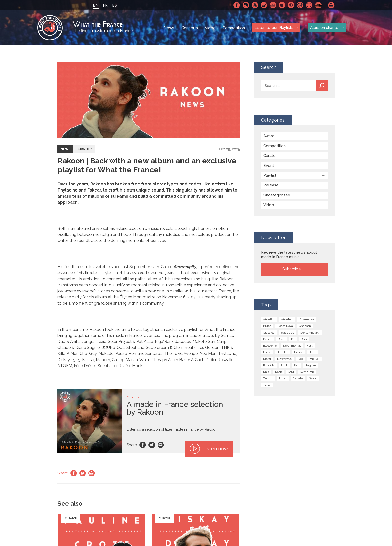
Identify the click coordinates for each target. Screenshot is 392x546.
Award (269, 136)
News (169, 28)
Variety (298, 378)
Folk (310, 346)
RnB (266, 372)
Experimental (292, 346)
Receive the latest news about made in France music (289, 255)
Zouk (267, 385)
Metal (267, 359)
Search (322, 85)
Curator (84, 149)
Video (210, 28)
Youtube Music (291, 5)
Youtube (255, 5)
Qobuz (309, 5)
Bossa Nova (285, 326)
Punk (284, 365)
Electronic (270, 346)
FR (105, 5)
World (313, 378)
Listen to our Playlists (274, 28)
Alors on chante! (325, 28)
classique (288, 333)
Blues (267, 326)
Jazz (313, 352)
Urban (283, 378)
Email (161, 445)
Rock (278, 372)
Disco (281, 339)
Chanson (305, 326)
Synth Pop (307, 372)
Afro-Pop (269, 319)
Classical (269, 333)
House (299, 352)
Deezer (273, 5)
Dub (304, 339)
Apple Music (282, 5)
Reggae (311, 365)
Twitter (152, 445)
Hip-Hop (282, 352)
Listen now (209, 449)
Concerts (190, 28)
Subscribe (292, 269)
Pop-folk (269, 365)
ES (115, 5)
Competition (234, 28)
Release (271, 185)
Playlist (270, 175)
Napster (300, 5)
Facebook (237, 5)
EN (96, 5)
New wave (284, 359)
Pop (300, 359)
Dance (267, 339)
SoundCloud (318, 5)
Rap (297, 365)
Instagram (246, 5)
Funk (267, 352)
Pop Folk (315, 359)
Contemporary (310, 333)
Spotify (264, 5)
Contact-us (331, 5)
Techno (268, 378)
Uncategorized (277, 195)
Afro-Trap (287, 319)
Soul (291, 372)
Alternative (307, 319)
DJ (293, 339)
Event (269, 166)
